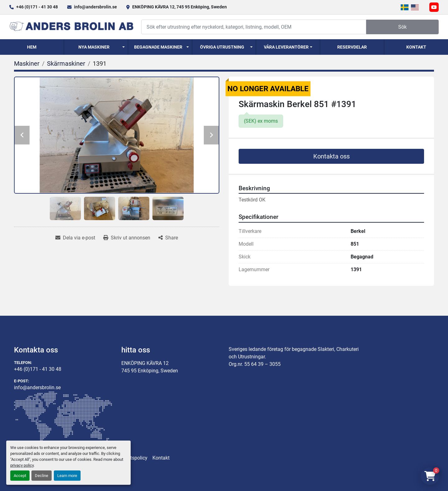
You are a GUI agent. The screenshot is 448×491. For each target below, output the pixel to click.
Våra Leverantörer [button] (286, 47)
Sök (402, 27)
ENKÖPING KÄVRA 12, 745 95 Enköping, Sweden (180, 7)
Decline (42, 476)
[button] (96, 47)
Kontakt (416, 47)
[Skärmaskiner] (66, 64)
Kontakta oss (331, 156)
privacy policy (22, 465)
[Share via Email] (75, 238)
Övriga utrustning (222, 47)
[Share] (168, 238)
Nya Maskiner (94, 47)
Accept (20, 476)
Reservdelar (352, 47)
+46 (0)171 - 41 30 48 (37, 7)
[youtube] (434, 7)
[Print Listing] (127, 238)
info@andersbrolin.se (96, 7)
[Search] (254, 27)
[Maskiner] (27, 64)
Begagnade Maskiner (158, 47)
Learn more (67, 476)
